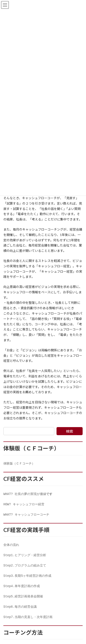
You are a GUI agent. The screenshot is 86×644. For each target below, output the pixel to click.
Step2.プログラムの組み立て (25, 569)
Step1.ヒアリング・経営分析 (25, 558)
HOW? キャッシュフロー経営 (24, 505)
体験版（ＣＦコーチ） (19, 464)
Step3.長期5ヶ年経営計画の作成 (27, 579)
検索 (70, 431)
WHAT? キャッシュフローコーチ (26, 516)
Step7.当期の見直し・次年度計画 (28, 622)
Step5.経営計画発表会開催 (23, 601)
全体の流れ (11, 547)
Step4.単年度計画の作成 (22, 590)
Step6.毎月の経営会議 (20, 612)
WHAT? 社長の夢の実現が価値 (25, 495)
